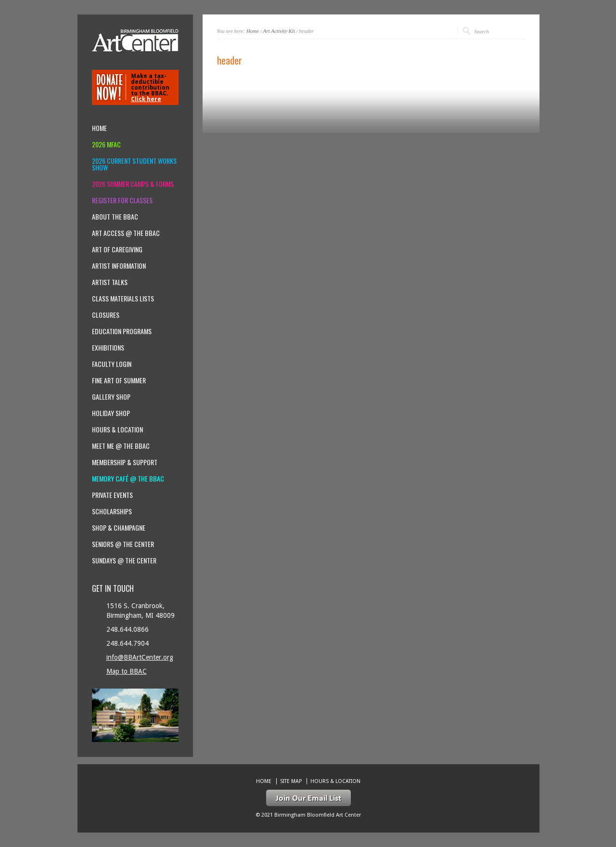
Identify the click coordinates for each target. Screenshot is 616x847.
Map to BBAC (127, 671)
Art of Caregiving (117, 249)
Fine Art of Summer (119, 380)
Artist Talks (110, 282)
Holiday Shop (111, 413)
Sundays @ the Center (124, 560)
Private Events (112, 495)
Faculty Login (112, 364)
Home (253, 31)
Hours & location (117, 430)
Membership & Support (125, 462)
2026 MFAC (106, 144)
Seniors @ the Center (123, 544)
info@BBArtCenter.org (140, 657)
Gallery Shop (111, 397)
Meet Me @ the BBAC (121, 446)
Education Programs (122, 331)
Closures (106, 315)
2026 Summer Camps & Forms (133, 184)
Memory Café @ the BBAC (128, 479)
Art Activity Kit (279, 31)
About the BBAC (115, 217)
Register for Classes (122, 200)
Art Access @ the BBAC (126, 233)
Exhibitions (108, 348)
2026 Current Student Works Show (134, 164)
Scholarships (112, 511)
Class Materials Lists (123, 299)
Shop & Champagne (119, 528)
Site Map (291, 781)
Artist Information (119, 266)
